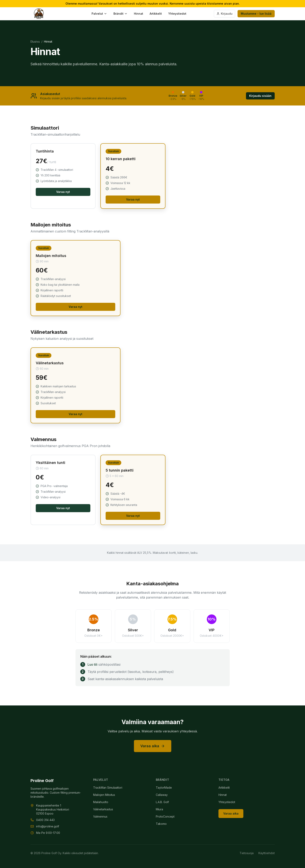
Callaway (162, 795)
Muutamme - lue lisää (256, 14)
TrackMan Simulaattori (108, 788)
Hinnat (139, 14)
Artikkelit (156, 14)
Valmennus (100, 816)
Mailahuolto (101, 802)
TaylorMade (164, 788)
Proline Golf (42, 781)
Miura (159, 809)
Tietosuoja (247, 853)
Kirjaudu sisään (260, 96)
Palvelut (99, 14)
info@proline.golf (48, 826)
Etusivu (35, 41)
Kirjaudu (224, 14)
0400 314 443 (45, 820)
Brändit (120, 14)
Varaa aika (153, 746)
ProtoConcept (165, 816)
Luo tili (92, 664)
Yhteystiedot (177, 14)
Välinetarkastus (103, 809)
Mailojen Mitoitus (104, 795)
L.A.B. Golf (162, 802)
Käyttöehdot (267, 853)
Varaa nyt (63, 192)
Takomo (161, 824)
